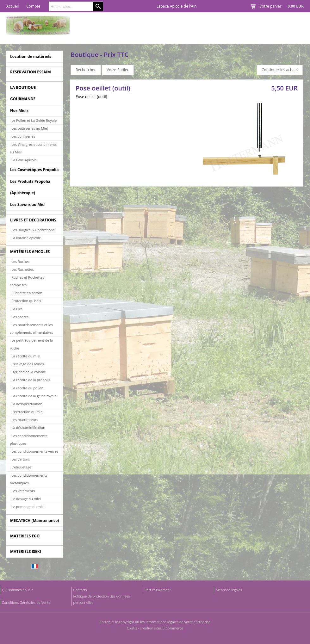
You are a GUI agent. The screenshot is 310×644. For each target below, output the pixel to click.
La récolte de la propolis (31, 380)
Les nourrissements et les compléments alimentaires (31, 328)
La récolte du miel (26, 356)
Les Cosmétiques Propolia (34, 170)
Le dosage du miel (26, 499)
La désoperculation (27, 404)
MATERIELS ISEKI (26, 551)
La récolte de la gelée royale (34, 396)
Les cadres (20, 317)
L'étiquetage (21, 467)
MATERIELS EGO (25, 536)
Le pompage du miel (28, 507)
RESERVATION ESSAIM (31, 72)
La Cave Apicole (24, 160)
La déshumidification (28, 427)
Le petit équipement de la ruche (31, 344)
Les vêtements (23, 491)
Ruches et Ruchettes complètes (27, 281)
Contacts (80, 590)
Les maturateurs (25, 420)
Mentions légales (229, 590)
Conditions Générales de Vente (26, 602)
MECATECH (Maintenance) (34, 520)
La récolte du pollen (27, 388)
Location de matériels (31, 56)
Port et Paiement (158, 590)
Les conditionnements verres (35, 451)
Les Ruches (20, 261)
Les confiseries (23, 136)
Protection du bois (26, 301)
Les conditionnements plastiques (28, 440)
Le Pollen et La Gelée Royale (34, 120)
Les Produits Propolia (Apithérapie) (30, 187)
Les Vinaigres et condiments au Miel (33, 148)
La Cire (17, 309)
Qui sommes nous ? (17, 590)
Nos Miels (19, 111)
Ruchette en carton (27, 293)
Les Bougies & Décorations (33, 230)
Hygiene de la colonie (29, 372)
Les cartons (21, 459)
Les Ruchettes (23, 269)
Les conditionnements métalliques (28, 479)
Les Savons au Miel (28, 204)
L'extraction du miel (27, 412)
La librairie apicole (26, 238)
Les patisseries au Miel (30, 128)
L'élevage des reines (28, 364)
